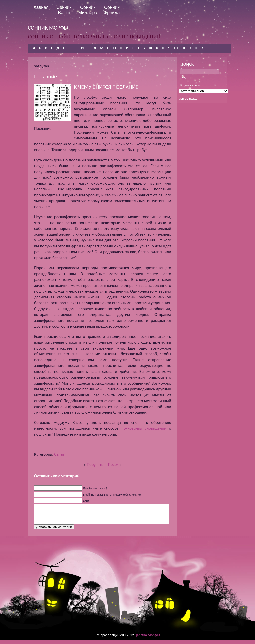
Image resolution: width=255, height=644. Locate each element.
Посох (113, 464)
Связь (59, 454)
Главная (40, 7)
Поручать (95, 464)
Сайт (86, 501)
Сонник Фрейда (112, 10)
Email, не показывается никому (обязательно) (112, 495)
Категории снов (190, 85)
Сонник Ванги (64, 10)
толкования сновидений (144, 428)
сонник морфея (49, 28)
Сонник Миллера (88, 10)
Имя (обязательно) (95, 488)
